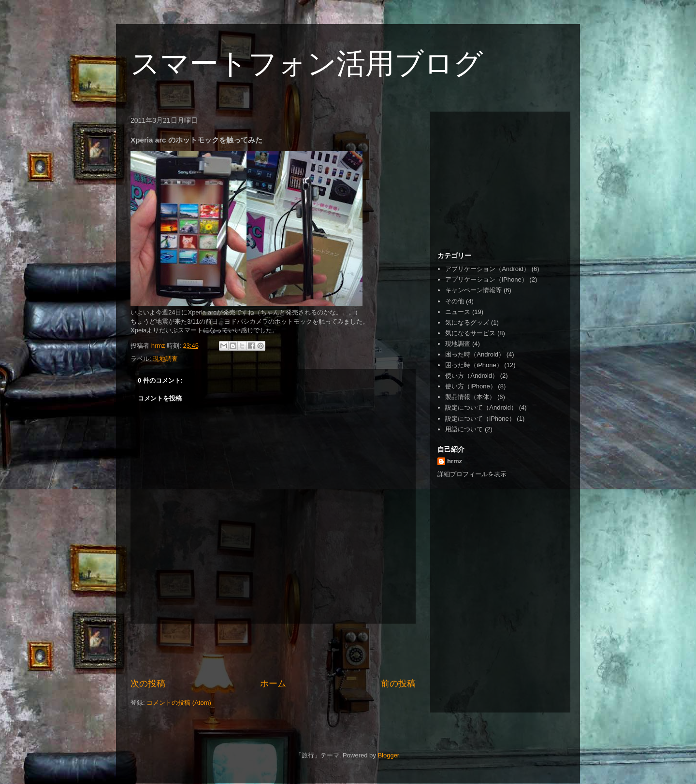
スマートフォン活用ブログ (307, 64)
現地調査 (165, 359)
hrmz (455, 461)
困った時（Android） (475, 354)
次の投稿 (148, 684)
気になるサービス (470, 333)
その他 (455, 301)
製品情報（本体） (470, 397)
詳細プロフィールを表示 (472, 474)
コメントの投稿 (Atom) (179, 703)
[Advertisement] (273, 651)
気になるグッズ (467, 322)
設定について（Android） (481, 407)
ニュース (458, 312)
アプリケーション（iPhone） (486, 279)
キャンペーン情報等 (473, 290)
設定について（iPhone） (480, 419)
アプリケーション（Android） (487, 269)
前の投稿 (398, 684)
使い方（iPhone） (471, 386)
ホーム (273, 684)
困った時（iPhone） (474, 365)
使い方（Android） (472, 376)
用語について (464, 429)
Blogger (388, 755)
